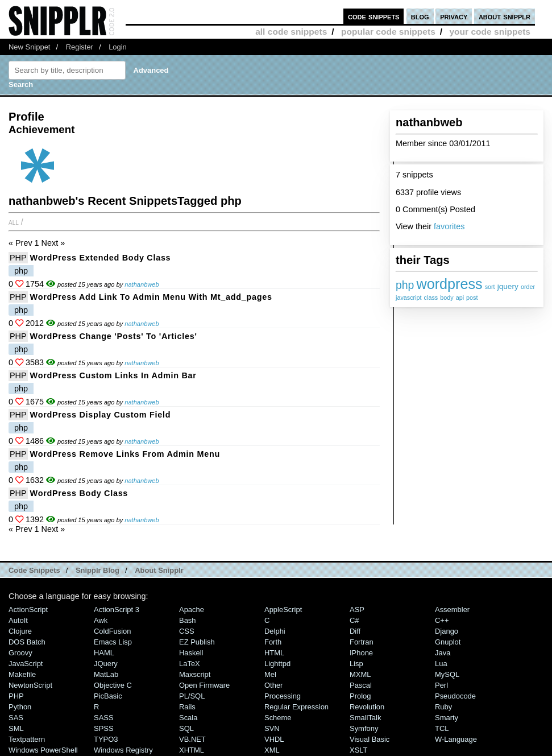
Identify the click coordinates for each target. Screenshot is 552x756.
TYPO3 (106, 739)
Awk (101, 620)
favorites (449, 226)
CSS (187, 631)
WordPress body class (79, 493)
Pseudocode (455, 696)
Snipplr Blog (97, 570)
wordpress (449, 284)
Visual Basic (370, 739)
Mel (270, 674)
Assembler (452, 610)
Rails (187, 707)
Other (273, 685)
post (472, 298)
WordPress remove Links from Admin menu (125, 454)
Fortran (362, 642)
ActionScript (28, 610)
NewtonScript (30, 685)
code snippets (374, 16)
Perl (441, 685)
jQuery (106, 664)
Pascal (361, 685)
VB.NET (192, 739)
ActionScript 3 (117, 610)
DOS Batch (27, 642)
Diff (355, 631)
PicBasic (108, 696)
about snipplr (505, 16)
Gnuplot (448, 642)
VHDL (274, 739)
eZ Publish (197, 642)
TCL (442, 728)
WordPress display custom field (101, 415)
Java (443, 653)
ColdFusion (113, 631)
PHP (18, 258)
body (447, 298)
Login (118, 47)
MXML (360, 674)
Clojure (20, 631)
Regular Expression (296, 707)
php (405, 285)
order (528, 287)
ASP (357, 610)
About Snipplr (159, 570)
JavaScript (26, 664)
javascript (409, 298)
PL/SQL (192, 696)
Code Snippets (34, 570)
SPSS (104, 728)
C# (354, 620)
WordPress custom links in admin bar (113, 375)
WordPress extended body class (101, 258)
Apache (192, 610)
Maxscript (195, 674)
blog (420, 16)
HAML (104, 653)
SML (16, 728)
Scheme (278, 718)
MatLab (106, 674)
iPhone (361, 653)
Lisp (356, 664)
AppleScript (283, 610)
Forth (273, 642)
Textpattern (27, 739)
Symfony (364, 728)
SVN (272, 728)
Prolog (360, 696)
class (431, 298)
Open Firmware (204, 685)
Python (20, 707)
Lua (441, 664)
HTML (274, 653)
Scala (188, 718)
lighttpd (277, 664)
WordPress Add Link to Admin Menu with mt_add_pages (151, 297)
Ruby (443, 707)
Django (447, 631)
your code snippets (490, 32)
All (14, 222)
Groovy (20, 653)
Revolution (367, 707)
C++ (442, 620)
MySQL (447, 674)
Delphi (275, 631)
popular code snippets (388, 32)
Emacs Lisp (113, 642)
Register (80, 47)
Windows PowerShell (43, 750)
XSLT (358, 750)
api (460, 298)
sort (490, 287)
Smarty (447, 718)
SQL (186, 728)
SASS (104, 718)
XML (272, 750)
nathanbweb (142, 284)
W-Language (456, 739)
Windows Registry (123, 750)
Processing (283, 696)
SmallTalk (365, 718)
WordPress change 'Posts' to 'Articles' (114, 336)
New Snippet (29, 47)
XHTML (192, 750)
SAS (16, 718)
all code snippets (291, 32)
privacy (454, 16)
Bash (188, 620)
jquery (508, 286)
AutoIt (18, 620)
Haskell (191, 653)
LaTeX (190, 664)
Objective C (113, 685)
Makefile (22, 674)
